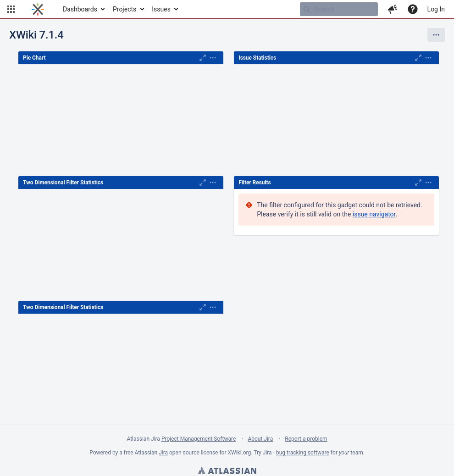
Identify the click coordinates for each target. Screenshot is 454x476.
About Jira (260, 439)
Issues (161, 9)
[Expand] (213, 58)
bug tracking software (303, 453)
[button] (11, 9)
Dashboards (80, 9)
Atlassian (227, 471)
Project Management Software (199, 439)
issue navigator (374, 214)
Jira (163, 453)
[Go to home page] (38, 9)
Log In (436, 9)
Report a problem (306, 439)
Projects (125, 9)
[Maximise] (203, 58)
